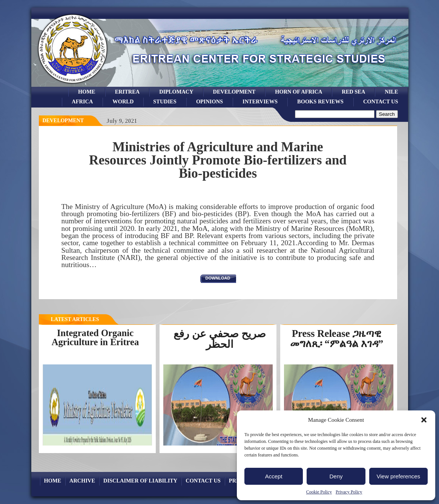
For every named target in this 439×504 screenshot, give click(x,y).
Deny (336, 476)
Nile (391, 92)
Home (87, 92)
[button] (424, 420)
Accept (274, 476)
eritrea (127, 92)
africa (82, 101)
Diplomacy (176, 92)
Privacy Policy (349, 492)
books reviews (320, 101)
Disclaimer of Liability (140, 481)
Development (63, 121)
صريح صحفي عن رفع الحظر (220, 339)
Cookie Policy (319, 492)
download (218, 278)
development (234, 92)
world (123, 101)
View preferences (399, 476)
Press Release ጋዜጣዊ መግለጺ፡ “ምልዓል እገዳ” (337, 339)
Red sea (353, 92)
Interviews (260, 101)
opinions (210, 101)
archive (82, 481)
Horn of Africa (299, 92)
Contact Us (381, 101)
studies (165, 101)
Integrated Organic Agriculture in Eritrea (95, 338)
